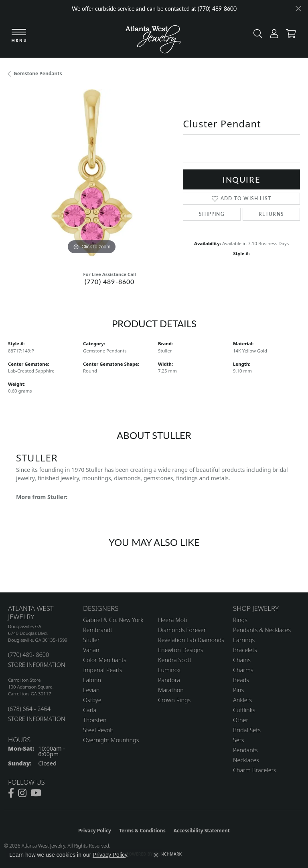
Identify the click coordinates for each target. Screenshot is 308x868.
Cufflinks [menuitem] (244, 710)
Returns (271, 214)
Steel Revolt (98, 730)
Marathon (171, 690)
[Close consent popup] (156, 855)
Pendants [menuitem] (245, 750)
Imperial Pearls (103, 670)
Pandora (169, 680)
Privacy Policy (95, 831)
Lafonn (92, 680)
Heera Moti (172, 620)
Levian (91, 690)
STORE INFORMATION (36, 665)
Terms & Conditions (142, 831)
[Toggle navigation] (19, 36)
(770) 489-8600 (110, 281)
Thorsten (95, 720)
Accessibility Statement (202, 831)
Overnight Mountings (111, 740)
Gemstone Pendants (38, 74)
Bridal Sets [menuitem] (247, 730)
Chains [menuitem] (242, 660)
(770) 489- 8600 (28, 655)
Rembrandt (98, 630)
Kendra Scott (175, 660)
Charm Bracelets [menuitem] (254, 770)
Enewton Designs (181, 650)
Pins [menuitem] (238, 690)
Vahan (91, 650)
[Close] (298, 9)
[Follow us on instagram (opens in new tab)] (22, 793)
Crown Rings (174, 700)
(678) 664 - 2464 (29, 709)
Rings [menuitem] (240, 620)
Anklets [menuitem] (242, 700)
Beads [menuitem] (241, 680)
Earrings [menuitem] (244, 640)
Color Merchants (105, 660)
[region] (91, 173)
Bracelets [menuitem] (245, 650)
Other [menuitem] (241, 720)
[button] (256, 35)
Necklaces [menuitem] (246, 760)
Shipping (212, 214)
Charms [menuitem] (243, 670)
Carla (90, 710)
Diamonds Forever (182, 630)
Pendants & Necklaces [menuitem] (262, 630)
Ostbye (92, 700)
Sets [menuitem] (238, 740)
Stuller (165, 351)
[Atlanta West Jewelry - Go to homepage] (153, 37)
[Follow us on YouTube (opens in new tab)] (36, 793)
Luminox (169, 670)
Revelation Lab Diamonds (191, 640)
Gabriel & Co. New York (113, 620)
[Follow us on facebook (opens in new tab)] (11, 793)
